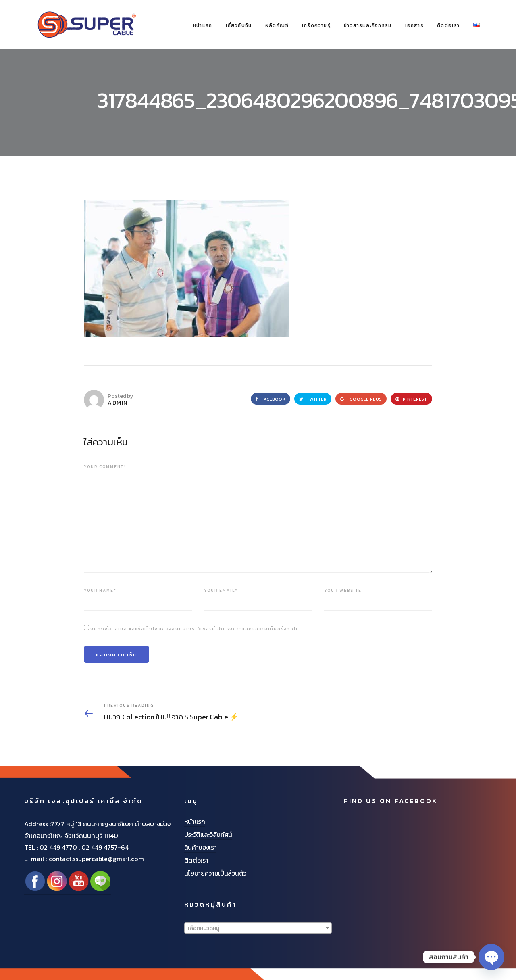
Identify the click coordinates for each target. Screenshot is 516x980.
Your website (343, 590)
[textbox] (258, 928)
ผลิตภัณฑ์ (277, 25)
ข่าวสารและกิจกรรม (368, 25)
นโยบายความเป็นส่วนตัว (215, 873)
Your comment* (105, 467)
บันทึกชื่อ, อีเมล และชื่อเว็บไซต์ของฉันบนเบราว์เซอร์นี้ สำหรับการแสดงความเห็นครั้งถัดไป (195, 629)
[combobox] (258, 928)
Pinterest (411, 399)
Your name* (100, 590)
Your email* (221, 590)
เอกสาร (414, 25)
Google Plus (361, 399)
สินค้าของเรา (201, 847)
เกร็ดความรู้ (316, 25)
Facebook (270, 399)
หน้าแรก (203, 25)
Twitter (313, 399)
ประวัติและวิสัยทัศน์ (208, 834)
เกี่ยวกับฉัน (239, 25)
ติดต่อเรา (448, 25)
